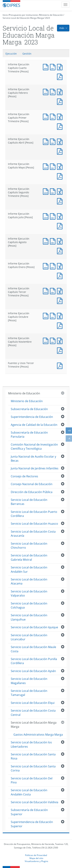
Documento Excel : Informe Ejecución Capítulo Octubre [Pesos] (61, 316)
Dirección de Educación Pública (32, 492)
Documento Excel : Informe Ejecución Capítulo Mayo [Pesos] (61, 166)
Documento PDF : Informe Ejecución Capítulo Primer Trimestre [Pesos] (61, 126)
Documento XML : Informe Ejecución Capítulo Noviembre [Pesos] (46, 340)
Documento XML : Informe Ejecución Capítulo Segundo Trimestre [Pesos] (46, 191)
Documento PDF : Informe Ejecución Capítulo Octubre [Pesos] (61, 325)
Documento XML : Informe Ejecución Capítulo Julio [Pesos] (46, 216)
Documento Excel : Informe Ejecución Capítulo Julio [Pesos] (61, 216)
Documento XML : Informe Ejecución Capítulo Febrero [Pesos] (46, 92)
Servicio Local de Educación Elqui (33, 703)
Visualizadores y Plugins (36, 861)
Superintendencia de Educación (32, 417)
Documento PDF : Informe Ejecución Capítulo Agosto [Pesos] (61, 251)
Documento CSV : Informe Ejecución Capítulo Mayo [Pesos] (53, 166)
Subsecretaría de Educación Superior (29, 812)
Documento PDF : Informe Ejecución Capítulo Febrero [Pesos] (61, 101)
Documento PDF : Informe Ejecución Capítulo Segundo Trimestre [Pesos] (61, 201)
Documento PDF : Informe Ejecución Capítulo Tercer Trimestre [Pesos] (61, 300)
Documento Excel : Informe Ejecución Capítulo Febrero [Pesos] (61, 92)
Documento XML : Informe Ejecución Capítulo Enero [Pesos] (46, 266)
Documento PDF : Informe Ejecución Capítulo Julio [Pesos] (61, 226)
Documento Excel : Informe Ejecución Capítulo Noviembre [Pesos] (61, 340)
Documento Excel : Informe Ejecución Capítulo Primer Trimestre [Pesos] (61, 116)
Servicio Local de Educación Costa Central (33, 713)
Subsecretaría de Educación (29, 409)
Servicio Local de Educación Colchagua (29, 605)
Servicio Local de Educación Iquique (34, 627)
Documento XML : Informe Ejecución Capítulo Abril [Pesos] (46, 141)
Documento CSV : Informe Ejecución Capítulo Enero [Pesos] (53, 266)
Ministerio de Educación (51, 15)
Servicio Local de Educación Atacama (29, 581)
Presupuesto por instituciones (24, 15)
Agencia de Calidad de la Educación (34, 425)
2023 (47, 18)
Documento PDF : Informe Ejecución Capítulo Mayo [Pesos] (61, 176)
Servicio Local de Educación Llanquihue (29, 617)
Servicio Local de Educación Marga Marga (23, 18)
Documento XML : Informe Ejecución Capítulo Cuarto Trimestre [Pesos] (46, 67)
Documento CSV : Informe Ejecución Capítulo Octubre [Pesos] (53, 316)
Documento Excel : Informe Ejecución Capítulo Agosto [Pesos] (61, 241)
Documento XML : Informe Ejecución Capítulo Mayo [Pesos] (46, 166)
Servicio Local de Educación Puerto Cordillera (34, 514)
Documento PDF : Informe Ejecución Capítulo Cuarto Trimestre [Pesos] (61, 76)
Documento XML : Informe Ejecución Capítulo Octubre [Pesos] (46, 316)
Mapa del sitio (36, 858)
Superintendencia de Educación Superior (32, 824)
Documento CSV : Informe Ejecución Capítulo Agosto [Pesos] (53, 241)
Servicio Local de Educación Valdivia (34, 802)
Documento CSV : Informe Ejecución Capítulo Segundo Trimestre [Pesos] (53, 191)
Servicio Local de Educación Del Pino (32, 780)
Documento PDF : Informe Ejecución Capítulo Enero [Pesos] (61, 275)
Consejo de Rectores (24, 476)
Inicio (5, 15)
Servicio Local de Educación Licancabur (29, 637)
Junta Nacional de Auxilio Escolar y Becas (33, 459)
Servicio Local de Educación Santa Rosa (33, 756)
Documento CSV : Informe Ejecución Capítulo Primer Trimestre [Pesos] (53, 116)
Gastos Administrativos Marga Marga (38, 735)
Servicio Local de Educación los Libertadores (31, 744)
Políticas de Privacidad (36, 855)
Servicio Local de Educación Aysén (33, 671)
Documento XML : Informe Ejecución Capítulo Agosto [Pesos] (46, 241)
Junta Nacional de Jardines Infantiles (35, 468)
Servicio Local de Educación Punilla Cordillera (34, 661)
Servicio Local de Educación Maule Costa (33, 649)
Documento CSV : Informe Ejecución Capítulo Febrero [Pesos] (53, 92)
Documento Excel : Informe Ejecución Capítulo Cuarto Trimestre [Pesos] (61, 67)
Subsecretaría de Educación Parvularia (29, 435)
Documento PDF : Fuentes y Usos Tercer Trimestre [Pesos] (61, 365)
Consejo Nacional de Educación (32, 484)
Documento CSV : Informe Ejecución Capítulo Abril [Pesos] (53, 141)
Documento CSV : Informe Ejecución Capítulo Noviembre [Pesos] (53, 340)
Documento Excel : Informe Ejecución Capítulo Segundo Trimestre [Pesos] (61, 191)
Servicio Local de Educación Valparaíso (29, 593)
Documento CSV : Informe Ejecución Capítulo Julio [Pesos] (53, 216)
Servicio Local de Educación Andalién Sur (29, 569)
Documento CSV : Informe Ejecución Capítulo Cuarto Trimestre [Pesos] (53, 67)
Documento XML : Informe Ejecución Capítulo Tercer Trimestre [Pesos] (46, 291)
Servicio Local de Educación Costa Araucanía (33, 534)
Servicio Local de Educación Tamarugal (29, 693)
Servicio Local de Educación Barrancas (29, 502)
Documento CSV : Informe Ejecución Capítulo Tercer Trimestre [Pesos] (53, 291)
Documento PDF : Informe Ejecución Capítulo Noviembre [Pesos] (61, 350)
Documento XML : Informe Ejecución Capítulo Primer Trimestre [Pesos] (46, 116)
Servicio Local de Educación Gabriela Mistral (29, 557)
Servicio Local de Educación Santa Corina (33, 768)
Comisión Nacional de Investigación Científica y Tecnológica (34, 447)
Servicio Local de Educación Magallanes (29, 681)
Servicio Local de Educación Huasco (34, 524)
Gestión (27, 54)
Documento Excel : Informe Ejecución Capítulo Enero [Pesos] (61, 266)
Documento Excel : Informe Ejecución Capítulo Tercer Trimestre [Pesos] (61, 291)
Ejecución (11, 54)
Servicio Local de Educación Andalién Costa (29, 792)
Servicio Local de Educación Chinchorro (29, 546)
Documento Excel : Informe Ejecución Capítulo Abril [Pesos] (61, 141)
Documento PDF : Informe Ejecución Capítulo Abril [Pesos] (61, 151)
